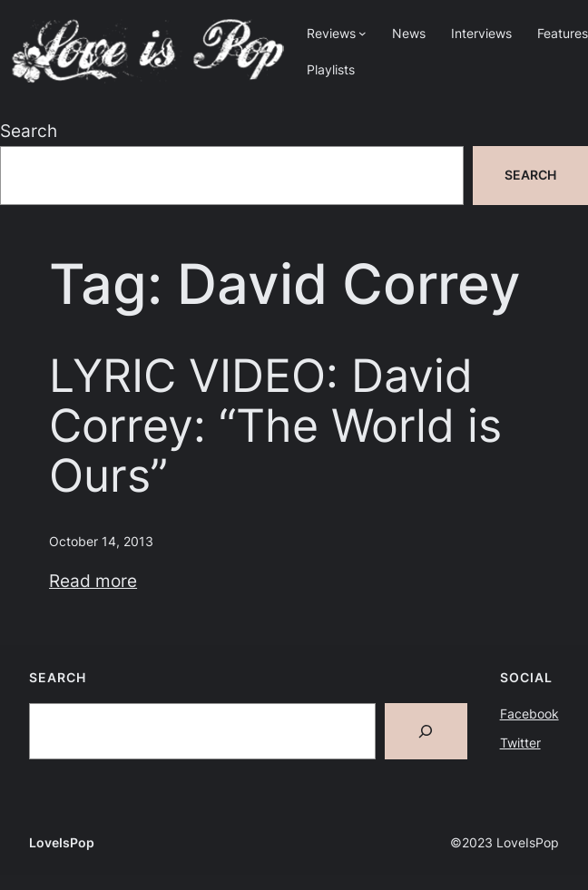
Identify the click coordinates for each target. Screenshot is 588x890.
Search (29, 131)
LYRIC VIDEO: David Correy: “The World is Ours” (275, 426)
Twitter (520, 743)
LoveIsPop (62, 842)
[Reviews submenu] (363, 33)
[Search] (426, 731)
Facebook (529, 714)
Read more (93, 581)
